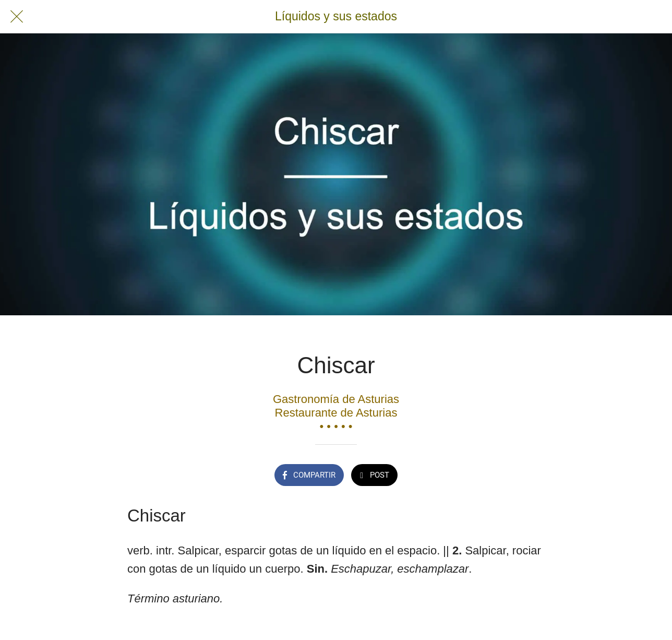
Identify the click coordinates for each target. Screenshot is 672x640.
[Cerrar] (17, 17)
